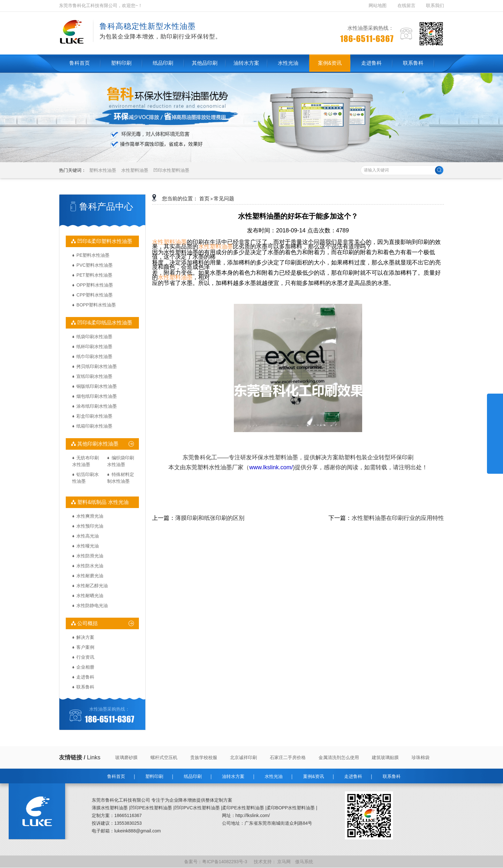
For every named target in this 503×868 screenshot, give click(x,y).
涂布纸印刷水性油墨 (97, 406)
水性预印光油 (90, 526)
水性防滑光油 (90, 556)
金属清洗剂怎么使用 (339, 757)
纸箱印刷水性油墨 (94, 426)
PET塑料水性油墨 (94, 275)
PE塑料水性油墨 (93, 255)
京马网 (285, 862)
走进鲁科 (85, 677)
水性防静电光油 (92, 605)
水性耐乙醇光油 (92, 586)
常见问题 (224, 199)
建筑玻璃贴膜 (385, 757)
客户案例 (85, 647)
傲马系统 (305, 862)
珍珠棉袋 (421, 757)
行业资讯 (85, 657)
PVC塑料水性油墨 (94, 265)
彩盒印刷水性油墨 (94, 416)
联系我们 (435, 5)
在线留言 (406, 5)
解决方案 (85, 637)
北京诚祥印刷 (243, 757)
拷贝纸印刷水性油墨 (97, 366)
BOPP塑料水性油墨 (96, 305)
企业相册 (85, 667)
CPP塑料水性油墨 (94, 295)
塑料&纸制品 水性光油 (102, 502)
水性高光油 (88, 536)
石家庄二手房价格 (288, 757)
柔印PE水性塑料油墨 (243, 808)
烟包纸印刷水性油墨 (97, 396)
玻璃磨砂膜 (126, 757)
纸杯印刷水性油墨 (94, 346)
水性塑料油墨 (135, 170)
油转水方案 (233, 776)
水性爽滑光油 (90, 516)
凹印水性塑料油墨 (171, 170)
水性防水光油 (90, 566)
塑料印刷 (154, 776)
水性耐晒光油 (90, 596)
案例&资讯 (314, 776)
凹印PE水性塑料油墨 (151, 808)
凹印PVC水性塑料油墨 (197, 808)
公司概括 (87, 623)
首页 (204, 199)
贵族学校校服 (204, 757)
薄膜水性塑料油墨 (110, 808)
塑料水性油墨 (103, 170)
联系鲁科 (85, 687)
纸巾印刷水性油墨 (94, 356)
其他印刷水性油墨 (97, 444)
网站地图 (378, 5)
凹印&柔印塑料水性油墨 (104, 241)
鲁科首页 (116, 776)
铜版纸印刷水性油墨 (97, 386)
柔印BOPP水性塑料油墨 (291, 808)
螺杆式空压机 (164, 757)
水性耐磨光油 (90, 576)
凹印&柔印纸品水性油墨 (104, 323)
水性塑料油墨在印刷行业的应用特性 (398, 518)
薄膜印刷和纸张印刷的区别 (210, 518)
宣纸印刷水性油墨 (94, 376)
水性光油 (274, 776)
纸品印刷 (193, 776)
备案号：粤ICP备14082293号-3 (216, 862)
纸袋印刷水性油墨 (94, 337)
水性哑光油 (88, 546)
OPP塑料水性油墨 (95, 285)
